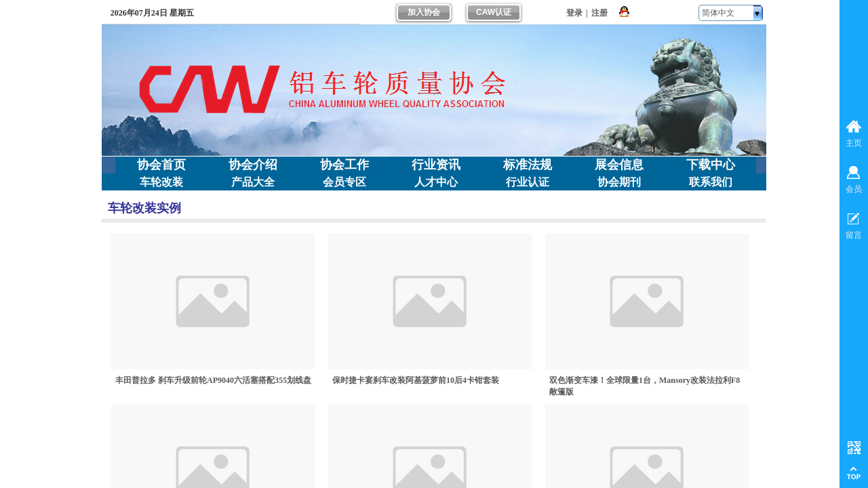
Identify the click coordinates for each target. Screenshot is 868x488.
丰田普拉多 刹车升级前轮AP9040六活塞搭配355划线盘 (213, 380)
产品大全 (253, 182)
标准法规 (528, 165)
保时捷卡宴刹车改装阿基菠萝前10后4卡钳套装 (416, 380)
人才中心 (436, 182)
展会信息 (619, 165)
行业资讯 (436, 165)
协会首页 (161, 165)
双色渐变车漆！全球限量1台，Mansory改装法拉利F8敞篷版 (645, 386)
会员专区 (344, 182)
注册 (599, 13)
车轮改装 (161, 182)
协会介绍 (253, 165)
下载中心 (711, 165)
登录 (574, 13)
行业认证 (528, 182)
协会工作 (344, 165)
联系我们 (711, 182)
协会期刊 (619, 182)
